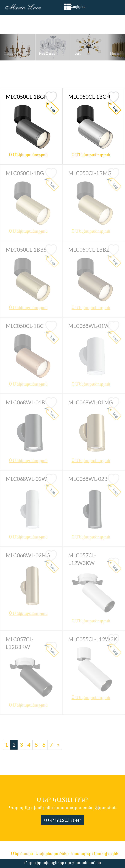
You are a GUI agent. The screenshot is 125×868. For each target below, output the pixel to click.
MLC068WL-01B (25, 402)
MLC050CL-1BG (25, 173)
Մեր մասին (22, 853)
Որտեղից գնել (106, 853)
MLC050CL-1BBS (26, 249)
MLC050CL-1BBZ (89, 249)
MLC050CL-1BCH (89, 97)
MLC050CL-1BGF (26, 97)
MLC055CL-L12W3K (93, 639)
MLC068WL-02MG (28, 555)
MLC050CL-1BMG (90, 173)
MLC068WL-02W (26, 479)
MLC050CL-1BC (25, 326)
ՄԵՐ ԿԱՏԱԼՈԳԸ (62, 820)
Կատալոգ (80, 853)
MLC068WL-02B (88, 479)
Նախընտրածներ (52, 853)
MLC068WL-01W (89, 326)
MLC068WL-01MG (91, 402)
